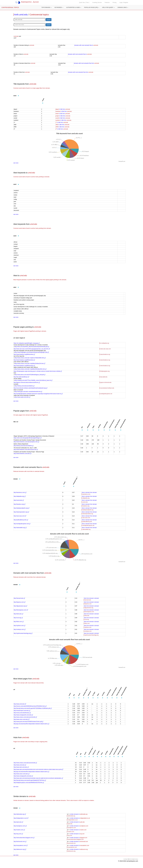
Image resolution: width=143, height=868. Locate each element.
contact (126, 859)
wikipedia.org (86, 498)
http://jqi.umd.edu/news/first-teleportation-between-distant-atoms (31, 724)
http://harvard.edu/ (19, 598)
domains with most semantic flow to (86, 45)
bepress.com (88, 604)
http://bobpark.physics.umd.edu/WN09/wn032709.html (29, 783)
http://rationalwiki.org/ (20, 528)
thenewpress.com (89, 612)
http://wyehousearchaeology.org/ (23, 633)
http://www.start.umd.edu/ (21, 767)
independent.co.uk (73, 820)
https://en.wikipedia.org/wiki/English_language (27, 343)
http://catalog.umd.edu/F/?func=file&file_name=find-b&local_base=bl (34, 380)
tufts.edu (87, 616)
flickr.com (87, 623)
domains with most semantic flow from (86, 63)
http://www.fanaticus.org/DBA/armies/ (24, 354)
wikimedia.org (71, 816)
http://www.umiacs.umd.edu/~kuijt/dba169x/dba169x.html (31, 369)
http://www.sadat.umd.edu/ (22, 397)
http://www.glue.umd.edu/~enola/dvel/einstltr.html (28, 392)
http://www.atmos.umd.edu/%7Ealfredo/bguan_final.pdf (30, 375)
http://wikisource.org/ (20, 849)
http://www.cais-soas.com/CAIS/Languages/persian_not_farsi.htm (32, 349)
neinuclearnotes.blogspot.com (76, 839)
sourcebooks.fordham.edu (107, 388)
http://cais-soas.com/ (20, 516)
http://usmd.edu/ (19, 500)
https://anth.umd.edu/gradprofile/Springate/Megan (28, 438)
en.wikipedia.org (105, 343)
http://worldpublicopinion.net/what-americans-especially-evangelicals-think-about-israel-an (38, 394)
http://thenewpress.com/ (21, 610)
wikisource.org (72, 851)
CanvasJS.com (122, 161)
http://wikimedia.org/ (20, 814)
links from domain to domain (91, 598)
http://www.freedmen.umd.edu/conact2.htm (26, 450)
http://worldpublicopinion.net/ (22, 524)
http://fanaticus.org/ (20, 504)
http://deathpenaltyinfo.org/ (21, 508)
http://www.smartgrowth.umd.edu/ (23, 715)
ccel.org (87, 619)
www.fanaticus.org (105, 354)
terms (131, 859)
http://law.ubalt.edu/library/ (21, 377)
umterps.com (88, 631)
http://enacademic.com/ (21, 846)
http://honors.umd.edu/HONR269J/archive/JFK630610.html (30, 706)
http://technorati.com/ (20, 842)
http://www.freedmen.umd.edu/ (23, 453)
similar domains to (79, 814)
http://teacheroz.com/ (20, 492)
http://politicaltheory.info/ (21, 520)
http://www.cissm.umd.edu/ (22, 719)
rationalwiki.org (86, 529)
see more (16, 163)
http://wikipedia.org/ (20, 496)
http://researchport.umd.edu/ (22, 711)
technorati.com (72, 843)
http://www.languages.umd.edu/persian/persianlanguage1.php (32, 352)
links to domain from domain (89, 492)
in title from (63, 109)
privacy (136, 859)
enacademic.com (72, 847)
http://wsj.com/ (18, 834)
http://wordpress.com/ (20, 826)
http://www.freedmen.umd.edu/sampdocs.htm (26, 442)
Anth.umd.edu (21, 15)
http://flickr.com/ (19, 622)
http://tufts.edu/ (18, 614)
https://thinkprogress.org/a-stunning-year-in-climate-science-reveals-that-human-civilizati (38, 371)
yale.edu (70, 824)
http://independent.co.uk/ (21, 818)
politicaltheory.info (87, 522)
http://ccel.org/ (18, 618)
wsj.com (70, 835)
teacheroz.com (86, 494)
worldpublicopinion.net (106, 394)
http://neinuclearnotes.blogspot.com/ (24, 838)
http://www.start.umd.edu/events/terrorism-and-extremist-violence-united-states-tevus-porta (38, 769)
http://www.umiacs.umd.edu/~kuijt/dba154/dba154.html (30, 363)
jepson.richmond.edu (106, 382)
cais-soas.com (86, 518)
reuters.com (71, 832)
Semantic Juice (27, 2)
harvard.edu (88, 600)
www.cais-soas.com (106, 349)
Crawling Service (97, 2)
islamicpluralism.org (88, 514)
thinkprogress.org (105, 371)
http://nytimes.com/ (19, 626)
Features (107, 2)
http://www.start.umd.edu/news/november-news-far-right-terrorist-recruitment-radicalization (38, 778)
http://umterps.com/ (20, 629)
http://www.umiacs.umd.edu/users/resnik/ (25, 717)
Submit (49, 20)
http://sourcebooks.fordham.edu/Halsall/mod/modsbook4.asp (30, 388)
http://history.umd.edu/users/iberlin (25, 386)
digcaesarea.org (89, 608)
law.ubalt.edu (104, 377)
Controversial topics (39, 15)
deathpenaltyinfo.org (88, 510)
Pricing (115, 2)
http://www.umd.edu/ (20, 704)
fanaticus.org (86, 506)
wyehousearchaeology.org (92, 635)
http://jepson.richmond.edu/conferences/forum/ (27, 382)
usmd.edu (85, 502)
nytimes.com (88, 627)
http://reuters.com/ (19, 830)
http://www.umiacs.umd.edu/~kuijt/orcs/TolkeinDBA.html (30, 358)
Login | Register (124, 2)
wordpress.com (72, 828)
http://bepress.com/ (20, 602)
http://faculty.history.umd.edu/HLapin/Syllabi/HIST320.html (30, 780)
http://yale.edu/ (18, 822)
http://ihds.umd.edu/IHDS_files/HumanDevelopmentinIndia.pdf (32, 347)
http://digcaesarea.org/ (20, 606)
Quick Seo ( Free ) (84, 2)
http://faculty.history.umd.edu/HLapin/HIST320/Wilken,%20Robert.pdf (33, 708)
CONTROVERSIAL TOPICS (10, 7)
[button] (46, 7)
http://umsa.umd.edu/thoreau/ (22, 713)
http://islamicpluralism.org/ (21, 512)
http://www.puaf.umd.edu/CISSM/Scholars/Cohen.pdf (28, 722)
